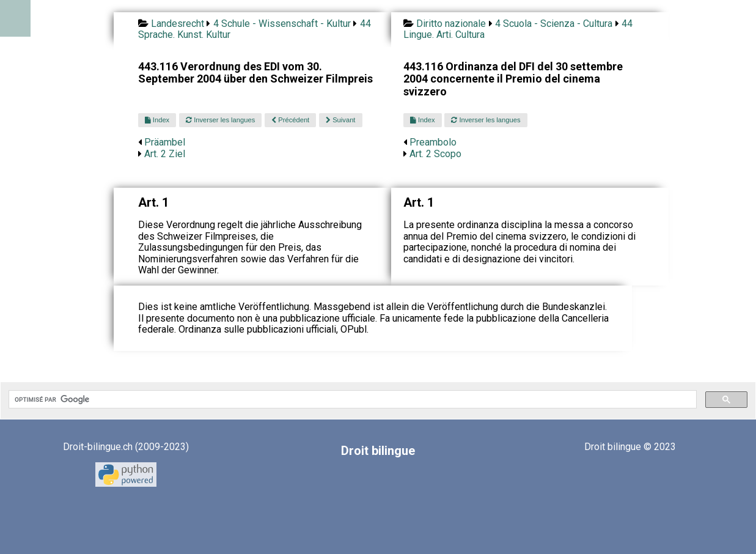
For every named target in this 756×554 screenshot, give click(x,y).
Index (157, 120)
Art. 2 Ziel (165, 154)
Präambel (165, 142)
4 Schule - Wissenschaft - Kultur (282, 24)
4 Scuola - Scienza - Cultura (554, 24)
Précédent (290, 120)
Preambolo (433, 142)
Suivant (340, 120)
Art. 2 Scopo (435, 154)
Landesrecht (178, 24)
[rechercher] (351, 399)
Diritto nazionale (451, 24)
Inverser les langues (220, 120)
